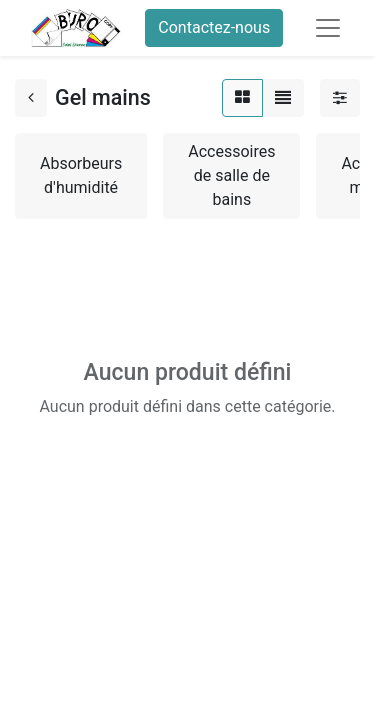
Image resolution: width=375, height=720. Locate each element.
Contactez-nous (214, 27)
